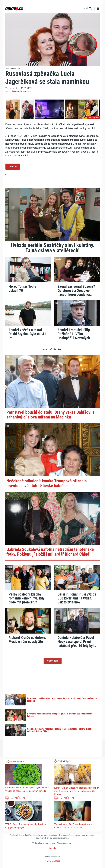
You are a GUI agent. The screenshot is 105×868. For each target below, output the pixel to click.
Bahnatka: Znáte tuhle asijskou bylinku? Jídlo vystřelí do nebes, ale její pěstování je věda (27, 789)
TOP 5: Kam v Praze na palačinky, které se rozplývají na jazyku (25, 826)
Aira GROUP (56, 861)
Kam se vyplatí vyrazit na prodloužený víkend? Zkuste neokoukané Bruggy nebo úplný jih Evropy (77, 791)
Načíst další (53, 661)
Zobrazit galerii (93, 118)
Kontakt (52, 848)
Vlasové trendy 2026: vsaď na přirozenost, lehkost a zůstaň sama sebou (74, 826)
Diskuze (13, 167)
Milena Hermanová (21, 91)
